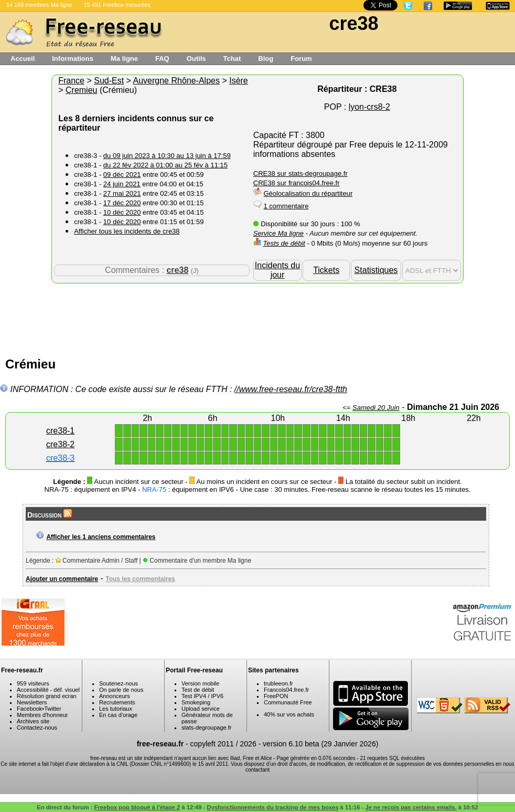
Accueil (23, 59)
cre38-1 (60, 431)
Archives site (33, 721)
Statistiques (376, 270)
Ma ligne (124, 59)
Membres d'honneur (42, 715)
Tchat (232, 59)
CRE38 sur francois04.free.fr (297, 183)
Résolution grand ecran (47, 696)
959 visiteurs (33, 683)
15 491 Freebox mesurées (117, 5)
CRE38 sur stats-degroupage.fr (301, 173)
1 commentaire (286, 206)
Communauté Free (288, 702)
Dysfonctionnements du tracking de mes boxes (272, 807)
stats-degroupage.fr (206, 727)
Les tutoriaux (116, 709)
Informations (73, 59)
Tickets (326, 270)
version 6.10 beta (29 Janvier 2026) (320, 744)
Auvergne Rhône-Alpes (176, 81)
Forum (301, 59)
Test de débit (198, 690)
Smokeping (196, 702)
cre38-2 (60, 444)
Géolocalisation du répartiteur (308, 193)
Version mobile (200, 683)
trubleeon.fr (278, 683)
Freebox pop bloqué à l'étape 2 (137, 807)
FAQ (162, 59)
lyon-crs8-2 (369, 107)
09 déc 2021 (122, 175)
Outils (196, 59)
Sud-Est (109, 81)
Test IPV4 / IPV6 (202, 696)
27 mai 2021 (122, 193)
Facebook (29, 709)
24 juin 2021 (122, 184)
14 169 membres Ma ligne (39, 5)
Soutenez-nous (119, 683)
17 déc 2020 (122, 203)
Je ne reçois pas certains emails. (411, 807)
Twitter (52, 709)
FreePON (276, 696)
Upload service (201, 709)
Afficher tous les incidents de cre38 (127, 231)
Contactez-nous (37, 727)
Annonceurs (115, 696)
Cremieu (81, 90)
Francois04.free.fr (286, 690)
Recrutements (117, 702)
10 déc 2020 (122, 212)
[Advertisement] (257, 318)
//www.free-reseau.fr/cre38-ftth (291, 389)
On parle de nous (121, 690)
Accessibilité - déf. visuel (48, 690)
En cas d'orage (118, 715)
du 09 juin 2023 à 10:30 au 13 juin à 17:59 (167, 156)
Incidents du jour (277, 270)
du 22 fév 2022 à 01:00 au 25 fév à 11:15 (165, 165)
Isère (239, 81)
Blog (266, 59)
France (71, 81)
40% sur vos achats (289, 714)
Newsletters (32, 702)
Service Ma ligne (278, 233)
